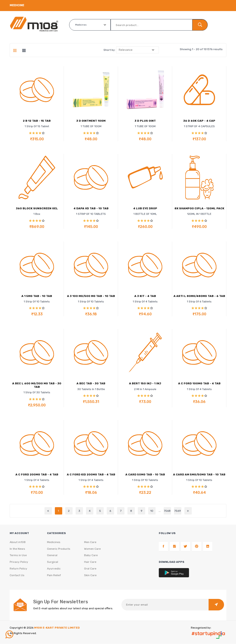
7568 (167, 511)
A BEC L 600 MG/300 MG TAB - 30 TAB (37, 385)
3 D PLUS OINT (145, 121)
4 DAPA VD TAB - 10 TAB (91, 208)
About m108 (18, 542)
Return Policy (18, 569)
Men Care (90, 542)
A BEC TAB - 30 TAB (91, 383)
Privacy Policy (19, 562)
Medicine (17, 5)
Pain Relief (54, 576)
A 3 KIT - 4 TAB (145, 296)
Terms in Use (18, 556)
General (52, 556)
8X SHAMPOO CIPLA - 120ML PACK (199, 208)
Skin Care (90, 576)
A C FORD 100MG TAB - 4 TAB (199, 383)
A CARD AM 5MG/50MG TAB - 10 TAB (199, 474)
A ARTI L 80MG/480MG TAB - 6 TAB (199, 296)
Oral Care (90, 569)
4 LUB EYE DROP (145, 208)
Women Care (92, 549)
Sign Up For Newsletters (61, 602)
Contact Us (17, 576)
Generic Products (59, 549)
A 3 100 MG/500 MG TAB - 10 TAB (91, 296)
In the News (17, 549)
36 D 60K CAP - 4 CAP (199, 121)
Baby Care (91, 556)
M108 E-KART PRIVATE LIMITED (57, 628)
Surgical (53, 562)
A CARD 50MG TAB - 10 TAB (145, 474)
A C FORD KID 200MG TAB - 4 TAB (91, 474)
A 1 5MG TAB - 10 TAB (37, 296)
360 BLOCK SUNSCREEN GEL (37, 208)
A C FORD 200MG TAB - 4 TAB (37, 474)
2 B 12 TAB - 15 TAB (37, 121)
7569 (178, 511)
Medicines (54, 542)
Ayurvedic (54, 569)
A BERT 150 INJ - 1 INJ (145, 383)
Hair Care (90, 562)
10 (152, 511)
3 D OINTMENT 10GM (91, 121)
